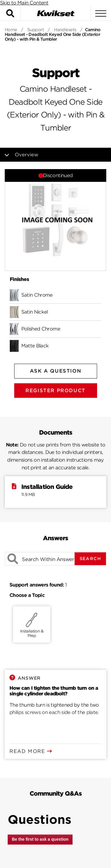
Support (36, 30)
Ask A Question (55, 371)
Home (11, 30)
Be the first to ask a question (40, 839)
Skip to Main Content (24, 3)
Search (90, 559)
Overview (31, 155)
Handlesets (65, 30)
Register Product (55, 391)
